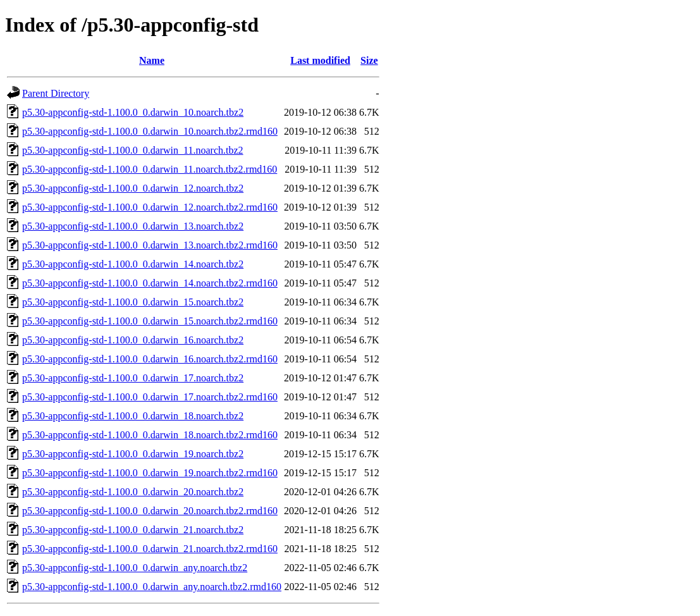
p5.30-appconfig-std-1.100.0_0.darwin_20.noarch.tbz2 (133, 492)
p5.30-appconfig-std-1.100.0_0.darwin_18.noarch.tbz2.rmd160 (150, 435)
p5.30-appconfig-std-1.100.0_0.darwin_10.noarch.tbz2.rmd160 (150, 131)
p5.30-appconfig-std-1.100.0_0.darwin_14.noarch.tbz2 (133, 264)
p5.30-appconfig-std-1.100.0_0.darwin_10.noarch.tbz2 (133, 112)
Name (152, 60)
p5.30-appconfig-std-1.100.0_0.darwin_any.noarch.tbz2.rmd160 (152, 587)
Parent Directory (56, 93)
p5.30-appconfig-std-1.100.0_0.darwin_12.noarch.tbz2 (133, 188)
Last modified (320, 60)
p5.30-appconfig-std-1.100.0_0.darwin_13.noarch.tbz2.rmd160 (150, 245)
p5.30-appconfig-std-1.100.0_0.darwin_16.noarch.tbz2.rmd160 (150, 359)
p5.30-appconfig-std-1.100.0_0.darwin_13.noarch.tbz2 (133, 226)
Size (369, 60)
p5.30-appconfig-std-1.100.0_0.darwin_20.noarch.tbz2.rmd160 (150, 511)
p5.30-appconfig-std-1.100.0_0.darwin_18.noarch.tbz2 (133, 416)
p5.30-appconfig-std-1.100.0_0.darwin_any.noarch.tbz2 (135, 568)
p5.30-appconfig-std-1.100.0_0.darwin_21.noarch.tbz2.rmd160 (150, 549)
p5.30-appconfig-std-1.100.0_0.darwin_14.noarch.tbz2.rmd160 (150, 283)
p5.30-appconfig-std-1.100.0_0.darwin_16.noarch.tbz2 (133, 340)
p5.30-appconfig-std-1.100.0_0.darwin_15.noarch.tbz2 (133, 302)
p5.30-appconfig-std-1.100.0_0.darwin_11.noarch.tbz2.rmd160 (150, 169)
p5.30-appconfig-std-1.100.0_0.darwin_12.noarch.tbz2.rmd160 (150, 207)
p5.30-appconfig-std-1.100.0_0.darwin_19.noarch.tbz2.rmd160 (150, 473)
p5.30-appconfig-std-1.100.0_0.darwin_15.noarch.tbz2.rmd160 (150, 321)
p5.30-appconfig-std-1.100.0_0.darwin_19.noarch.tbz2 (133, 454)
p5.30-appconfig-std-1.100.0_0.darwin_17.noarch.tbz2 (133, 378)
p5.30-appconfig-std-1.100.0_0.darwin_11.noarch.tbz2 (133, 150)
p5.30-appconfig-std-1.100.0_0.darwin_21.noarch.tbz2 (133, 530)
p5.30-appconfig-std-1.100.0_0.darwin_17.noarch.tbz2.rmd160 (150, 397)
